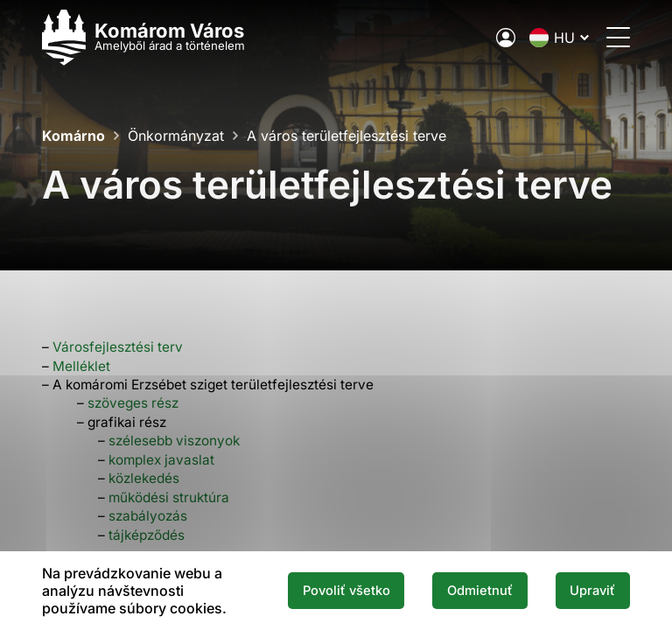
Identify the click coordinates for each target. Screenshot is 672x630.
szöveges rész (133, 403)
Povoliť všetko (346, 591)
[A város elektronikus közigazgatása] (506, 38)
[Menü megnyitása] (618, 37)
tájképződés (147, 535)
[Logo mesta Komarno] (143, 37)
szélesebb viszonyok (174, 441)
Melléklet (81, 366)
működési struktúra (169, 497)
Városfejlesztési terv (118, 347)
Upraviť (592, 591)
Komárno (73, 136)
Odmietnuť (480, 591)
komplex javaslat (161, 460)
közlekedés (144, 478)
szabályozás (148, 516)
